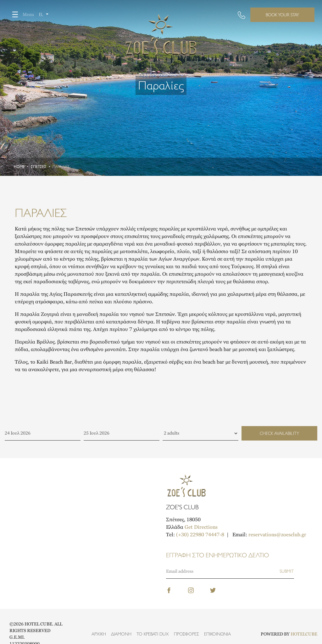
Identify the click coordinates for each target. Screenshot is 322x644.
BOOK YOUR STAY (282, 15)
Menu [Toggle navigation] (21, 14)
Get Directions (201, 527)
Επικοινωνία (217, 634)
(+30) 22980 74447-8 (200, 535)
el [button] (42, 14)
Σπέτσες (39, 167)
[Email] (223, 571)
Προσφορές (186, 634)
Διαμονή (121, 634)
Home (19, 167)
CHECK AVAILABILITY (279, 433)
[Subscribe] (287, 571)
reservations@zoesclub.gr (277, 535)
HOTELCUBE (304, 634)
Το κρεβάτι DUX (153, 634)
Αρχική (99, 634)
